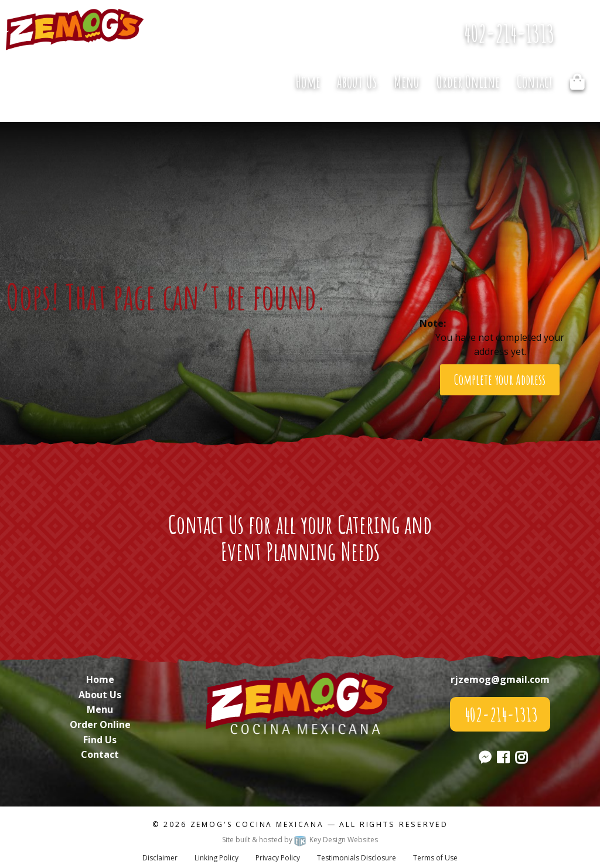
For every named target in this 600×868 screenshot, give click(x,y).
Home (308, 82)
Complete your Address (500, 380)
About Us (357, 82)
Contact (535, 82)
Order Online (468, 82)
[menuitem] (308, 82)
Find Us (100, 740)
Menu (407, 82)
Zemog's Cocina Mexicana (257, 824)
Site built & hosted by (300, 840)
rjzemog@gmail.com (500, 679)
